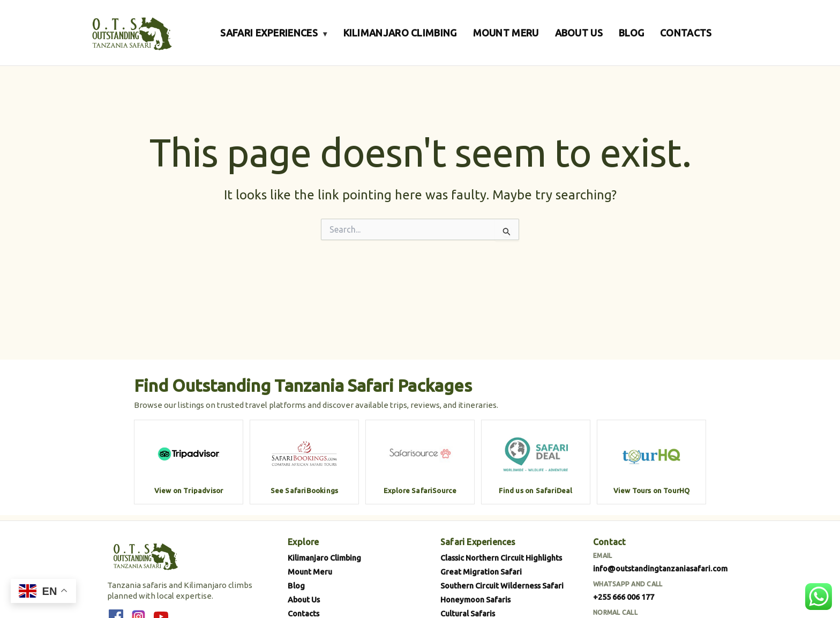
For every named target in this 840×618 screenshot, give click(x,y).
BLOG (631, 33)
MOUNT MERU (506, 33)
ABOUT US (579, 33)
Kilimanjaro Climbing (324, 558)
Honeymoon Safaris (475, 600)
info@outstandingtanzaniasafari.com (660, 568)
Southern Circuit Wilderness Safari (502, 586)
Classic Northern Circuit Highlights (501, 558)
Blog (296, 586)
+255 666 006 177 (624, 597)
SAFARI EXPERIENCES (273, 33)
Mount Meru (310, 572)
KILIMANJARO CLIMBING (400, 33)
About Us (304, 600)
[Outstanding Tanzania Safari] (131, 33)
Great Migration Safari (481, 572)
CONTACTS (686, 33)
